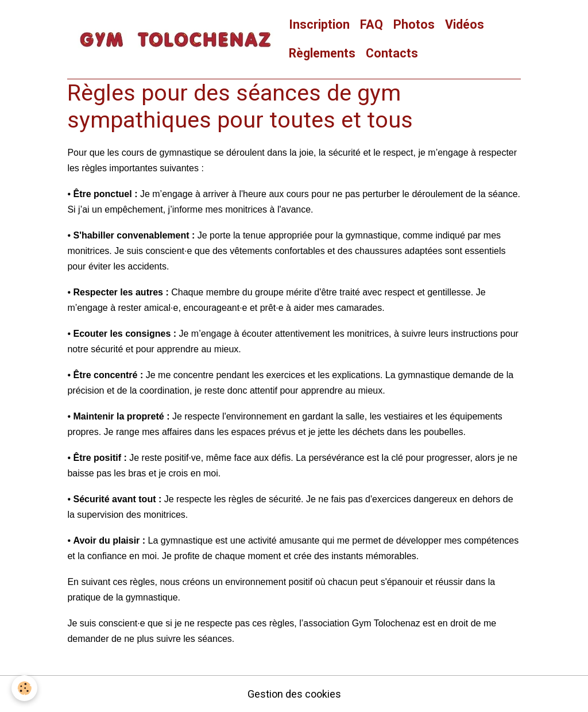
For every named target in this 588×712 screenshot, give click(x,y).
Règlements (322, 53)
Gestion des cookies (294, 694)
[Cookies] (24, 688)
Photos (414, 24)
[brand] (175, 39)
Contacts (392, 53)
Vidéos (465, 24)
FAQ (372, 24)
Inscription (319, 24)
